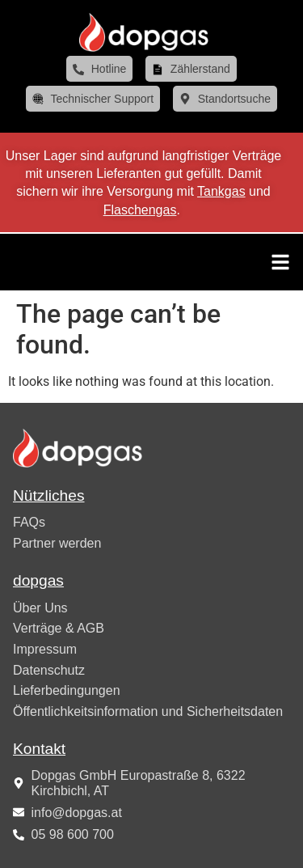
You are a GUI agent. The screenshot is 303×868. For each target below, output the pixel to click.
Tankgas (221, 191)
